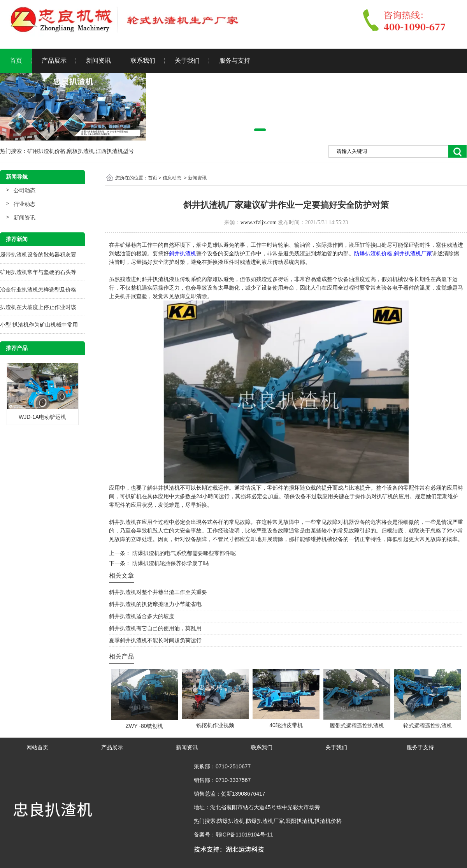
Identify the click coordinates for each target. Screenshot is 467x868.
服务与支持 (235, 61)
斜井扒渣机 (183, 253)
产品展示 (54, 61)
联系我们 (143, 61)
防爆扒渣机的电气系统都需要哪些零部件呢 (183, 553)
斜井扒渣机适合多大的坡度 (142, 616)
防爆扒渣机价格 (373, 253)
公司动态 (25, 190)
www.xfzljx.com (259, 222)
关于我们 (187, 61)
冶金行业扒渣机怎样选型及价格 (38, 290)
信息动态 (172, 178)
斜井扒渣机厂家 (413, 253)
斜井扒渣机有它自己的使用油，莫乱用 (155, 628)
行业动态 (25, 204)
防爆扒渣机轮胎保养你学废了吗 (170, 563)
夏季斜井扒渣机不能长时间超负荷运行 (155, 640)
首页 (16, 61)
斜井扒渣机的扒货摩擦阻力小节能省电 (155, 604)
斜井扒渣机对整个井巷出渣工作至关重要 (158, 592)
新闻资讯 (98, 61)
